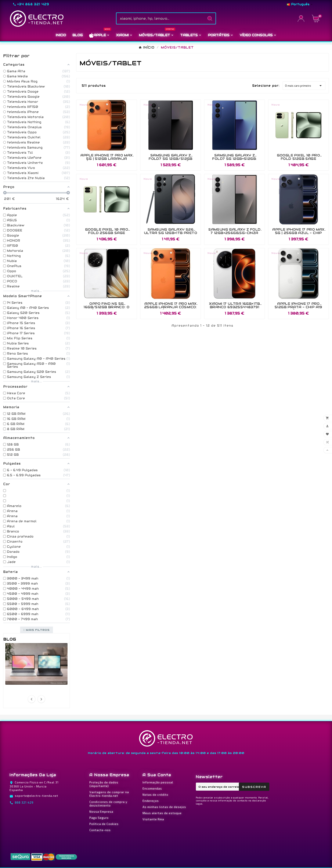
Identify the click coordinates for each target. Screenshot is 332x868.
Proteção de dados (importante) (104, 784)
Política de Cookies (104, 824)
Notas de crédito (155, 795)
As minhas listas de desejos (164, 807)
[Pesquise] (160, 18)
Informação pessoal (158, 782)
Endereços (151, 801)
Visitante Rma (153, 819)
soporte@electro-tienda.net (37, 796)
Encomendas (152, 788)
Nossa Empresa (101, 812)
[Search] (210, 18)
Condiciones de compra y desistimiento (108, 804)
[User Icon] (302, 19)
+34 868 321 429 (33, 4)
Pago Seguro (99, 818)
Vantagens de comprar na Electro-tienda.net (109, 794)
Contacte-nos (100, 830)
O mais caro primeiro (304, 86)
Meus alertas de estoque (162, 813)
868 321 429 (24, 802)
